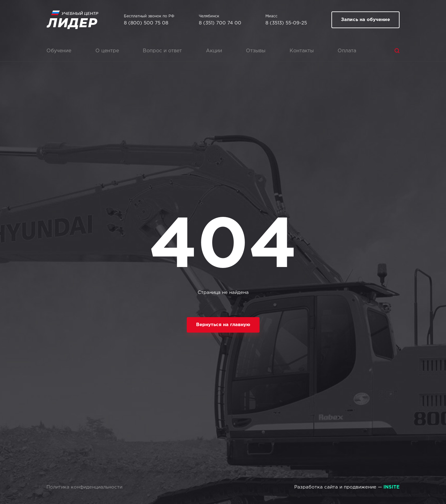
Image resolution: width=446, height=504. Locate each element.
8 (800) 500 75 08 (146, 23)
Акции (214, 51)
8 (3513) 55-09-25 (286, 23)
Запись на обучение (365, 20)
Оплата (347, 51)
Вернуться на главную (223, 325)
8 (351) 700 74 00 (220, 23)
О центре (107, 51)
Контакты (302, 51)
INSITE (391, 487)
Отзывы (256, 51)
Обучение (59, 51)
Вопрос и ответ (162, 51)
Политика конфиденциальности (84, 487)
